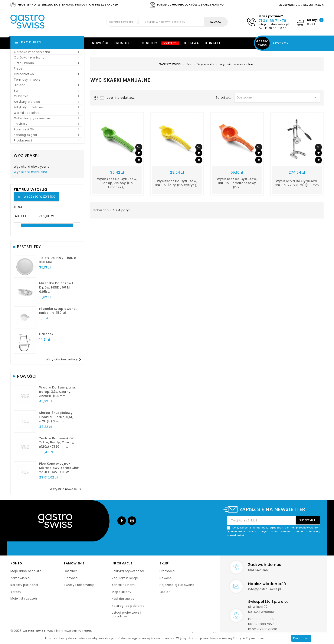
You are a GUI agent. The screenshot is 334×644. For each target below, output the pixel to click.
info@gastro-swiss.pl (274, 24)
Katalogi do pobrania (128, 606)
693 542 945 (258, 570)
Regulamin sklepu (125, 578)
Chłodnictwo (47, 74)
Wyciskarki (26, 155)
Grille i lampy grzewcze (47, 118)
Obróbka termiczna (47, 57)
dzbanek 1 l (49, 334)
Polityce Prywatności (249, 638)
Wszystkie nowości (66, 489)
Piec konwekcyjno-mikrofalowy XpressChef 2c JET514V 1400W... (59, 468)
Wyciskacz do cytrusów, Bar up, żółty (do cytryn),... (177, 183)
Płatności (71, 578)
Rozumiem (301, 638)
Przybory (47, 124)
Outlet (170, 43)
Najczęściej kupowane (177, 585)
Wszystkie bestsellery (64, 360)
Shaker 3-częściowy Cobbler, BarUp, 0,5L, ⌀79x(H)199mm (56, 417)
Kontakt (213, 43)
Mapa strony (122, 592)
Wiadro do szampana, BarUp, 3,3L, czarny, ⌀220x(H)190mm (58, 392)
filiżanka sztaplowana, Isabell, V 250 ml (58, 311)
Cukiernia (47, 96)
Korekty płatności (24, 585)
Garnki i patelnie (47, 113)
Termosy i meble (47, 80)
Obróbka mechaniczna (47, 52)
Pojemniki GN (47, 129)
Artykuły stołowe (47, 102)
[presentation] (288, 547)
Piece (47, 69)
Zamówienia (20, 578)
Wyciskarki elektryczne (32, 167)
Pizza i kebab (47, 63)
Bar (47, 91)
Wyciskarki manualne (30, 172)
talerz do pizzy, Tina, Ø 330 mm (58, 260)
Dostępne (277, 98)
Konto (16, 563)
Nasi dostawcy (123, 599)
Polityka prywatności (128, 571)
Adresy (16, 592)
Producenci (47, 140)
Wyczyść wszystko (36, 197)
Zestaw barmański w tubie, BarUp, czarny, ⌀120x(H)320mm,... (57, 443)
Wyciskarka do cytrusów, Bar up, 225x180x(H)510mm (297, 183)
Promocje (123, 43)
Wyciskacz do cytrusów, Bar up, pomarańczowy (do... (237, 183)
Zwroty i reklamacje (79, 585)
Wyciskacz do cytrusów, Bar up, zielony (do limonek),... (117, 183)
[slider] (18, 225)
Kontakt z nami (124, 585)
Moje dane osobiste (26, 571)
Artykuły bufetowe (47, 107)
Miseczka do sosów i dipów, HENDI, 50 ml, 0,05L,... (56, 287)
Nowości (100, 43)
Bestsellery (148, 43)
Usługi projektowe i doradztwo (126, 614)
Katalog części (47, 135)
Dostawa (191, 43)
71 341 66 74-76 (272, 21)
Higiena (47, 85)
